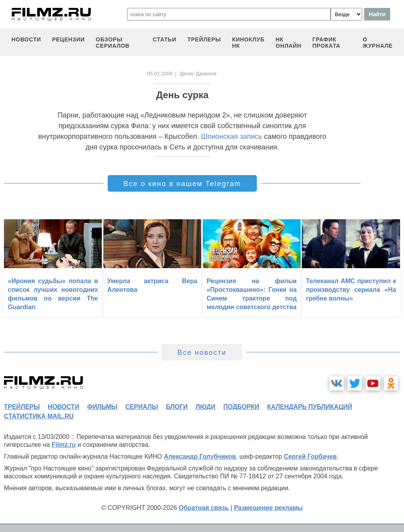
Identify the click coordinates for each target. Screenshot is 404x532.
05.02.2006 (160, 74)
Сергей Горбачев (310, 456)
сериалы (141, 407)
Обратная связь (204, 508)
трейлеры (204, 39)
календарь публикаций (310, 407)
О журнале (378, 43)
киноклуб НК (248, 43)
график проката (326, 43)
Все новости (202, 353)
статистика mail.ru (39, 416)
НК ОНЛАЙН (289, 43)
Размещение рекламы (268, 508)
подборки (241, 407)
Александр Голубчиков (200, 456)
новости (26, 39)
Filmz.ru (64, 445)
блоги (177, 407)
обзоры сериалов (113, 43)
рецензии (68, 39)
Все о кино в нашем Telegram (182, 184)
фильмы (102, 407)
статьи (165, 39)
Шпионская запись (231, 136)
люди (206, 407)
